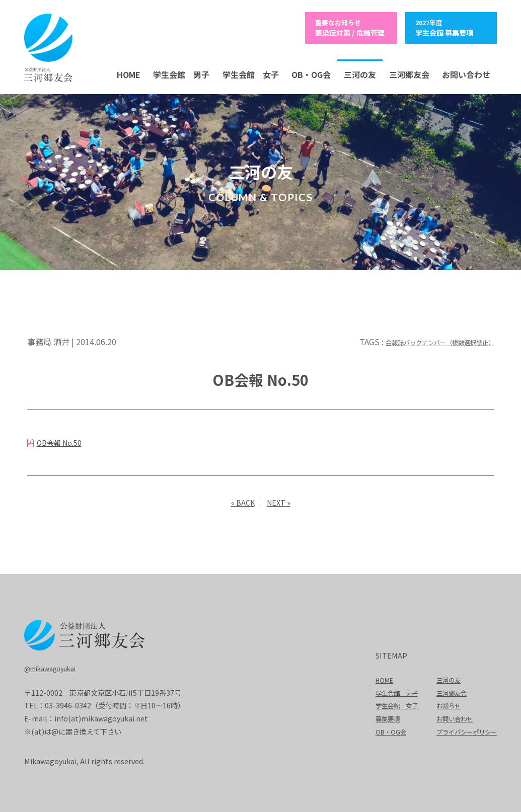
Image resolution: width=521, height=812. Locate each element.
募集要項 (373, 717)
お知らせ (440, 704)
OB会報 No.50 (64, 441)
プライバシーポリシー (462, 730)
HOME (129, 73)
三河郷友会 (409, 73)
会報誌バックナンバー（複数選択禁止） (422, 340)
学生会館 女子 (251, 73)
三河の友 (360, 73)
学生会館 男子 (181, 73)
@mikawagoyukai (54, 666)
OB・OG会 (311, 73)
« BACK (241, 501)
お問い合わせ (466, 73)
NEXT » (280, 501)
